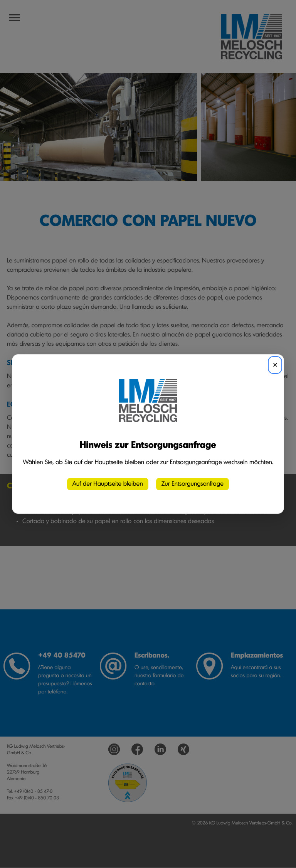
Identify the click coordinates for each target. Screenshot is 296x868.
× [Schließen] (275, 365)
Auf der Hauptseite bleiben (108, 484)
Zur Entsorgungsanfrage (193, 484)
